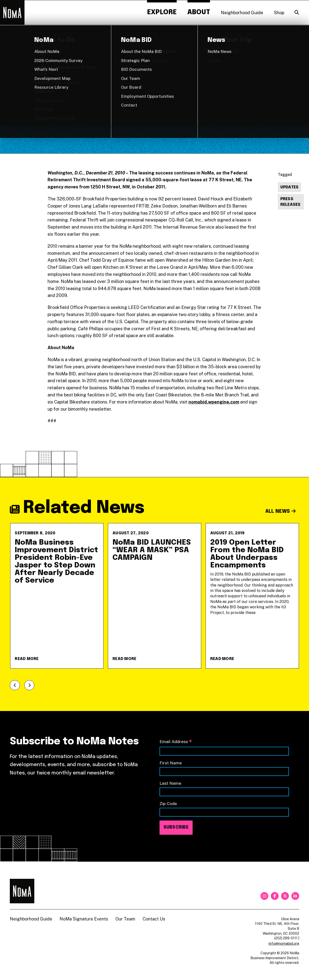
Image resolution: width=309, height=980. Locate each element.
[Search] (297, 12)
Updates (290, 187)
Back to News (283, 38)
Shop (279, 13)
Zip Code (168, 803)
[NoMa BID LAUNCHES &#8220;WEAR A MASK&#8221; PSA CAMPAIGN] (154, 596)
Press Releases (290, 202)
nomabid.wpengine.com (214, 402)
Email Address (176, 742)
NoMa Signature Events (84, 919)
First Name (171, 763)
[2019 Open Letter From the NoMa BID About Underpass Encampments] (252, 596)
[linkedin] (295, 896)
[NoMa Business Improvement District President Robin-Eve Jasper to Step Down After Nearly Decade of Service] (57, 596)
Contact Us (154, 919)
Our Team (125, 919)
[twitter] (285, 896)
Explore (162, 12)
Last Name (170, 783)
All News (281, 511)
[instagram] (264, 896)
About (199, 12)
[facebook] (275, 896)
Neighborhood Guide (242, 13)
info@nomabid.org (284, 943)
